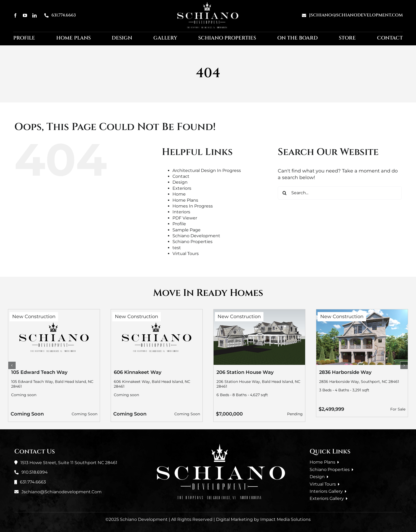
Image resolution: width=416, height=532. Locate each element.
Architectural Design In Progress (207, 170)
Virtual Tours (186, 254)
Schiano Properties (192, 242)
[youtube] (25, 15)
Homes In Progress (193, 206)
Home (179, 194)
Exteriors (182, 188)
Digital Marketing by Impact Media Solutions (263, 519)
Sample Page (187, 230)
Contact (181, 176)
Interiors (181, 212)
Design (180, 182)
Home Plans (185, 200)
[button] (12, 365)
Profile (179, 224)
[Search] (284, 193)
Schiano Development (196, 236)
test (177, 248)
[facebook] (15, 15)
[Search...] (340, 193)
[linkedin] (34, 15)
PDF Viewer (185, 218)
